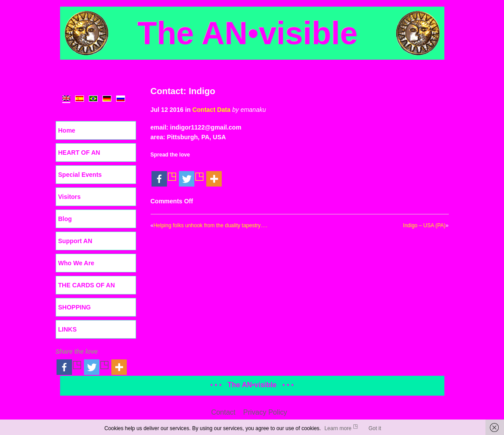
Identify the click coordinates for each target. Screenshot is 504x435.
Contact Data (211, 110)
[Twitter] (192, 174)
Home (67, 130)
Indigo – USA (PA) (424, 225)
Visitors (70, 197)
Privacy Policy (265, 412)
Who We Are (76, 263)
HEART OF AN (79, 153)
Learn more (338, 428)
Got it (375, 428)
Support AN (75, 241)
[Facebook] (164, 174)
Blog (65, 219)
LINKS (68, 329)
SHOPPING (75, 307)
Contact (223, 412)
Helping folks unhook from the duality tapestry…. (210, 225)
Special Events (80, 175)
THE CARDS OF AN (87, 285)
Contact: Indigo (183, 91)
